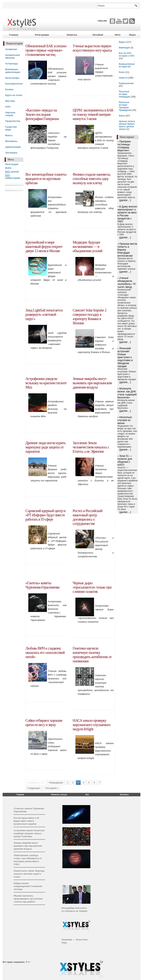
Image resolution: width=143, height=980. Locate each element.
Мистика (10, 101)
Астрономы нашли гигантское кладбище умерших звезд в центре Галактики (29, 833)
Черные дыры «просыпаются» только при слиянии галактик (92, 587)
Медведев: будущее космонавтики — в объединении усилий (87, 247)
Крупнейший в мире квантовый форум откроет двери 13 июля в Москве (44, 247)
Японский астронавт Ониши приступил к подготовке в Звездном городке (125, 357)
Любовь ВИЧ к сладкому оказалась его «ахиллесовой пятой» (45, 653)
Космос (9, 89)
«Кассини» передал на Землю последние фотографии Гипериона (42, 114)
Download (98, 35)
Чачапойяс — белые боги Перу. (75, 941)
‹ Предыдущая (55, 783)
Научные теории (10, 114)
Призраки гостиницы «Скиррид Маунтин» (124, 146)
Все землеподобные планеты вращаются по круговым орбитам (46, 179)
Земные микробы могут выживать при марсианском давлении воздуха (92, 383)
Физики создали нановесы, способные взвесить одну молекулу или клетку (92, 179)
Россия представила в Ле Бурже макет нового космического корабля (26, 821)
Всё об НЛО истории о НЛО (127, 55)
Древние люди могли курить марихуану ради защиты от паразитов (46, 447)
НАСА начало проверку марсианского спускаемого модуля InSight (92, 725)
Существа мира (11, 128)
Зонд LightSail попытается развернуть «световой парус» (44, 314)
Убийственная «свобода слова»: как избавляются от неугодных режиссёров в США (28, 860)
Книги (122, 72)
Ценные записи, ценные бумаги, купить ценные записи (127, 125)
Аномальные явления (13, 56)
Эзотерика (11, 153)
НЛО (8, 107)
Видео (132, 35)
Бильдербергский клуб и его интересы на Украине (75, 909)
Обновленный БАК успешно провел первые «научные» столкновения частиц (46, 50)
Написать (72, 35)
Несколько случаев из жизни (125, 420)
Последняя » (52, 788)
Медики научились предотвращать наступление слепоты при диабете (28, 899)
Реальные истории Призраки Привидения (125, 106)
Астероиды (12, 64)
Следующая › (34, 788)
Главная (14, 35)
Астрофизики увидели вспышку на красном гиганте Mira (46, 383)
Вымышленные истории (127, 65)
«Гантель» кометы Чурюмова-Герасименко (43, 585)
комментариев (13, 177)
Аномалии (11, 49)
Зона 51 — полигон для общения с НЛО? (125, 460)
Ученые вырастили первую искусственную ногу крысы (92, 48)
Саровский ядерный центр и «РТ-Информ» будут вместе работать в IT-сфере (46, 515)
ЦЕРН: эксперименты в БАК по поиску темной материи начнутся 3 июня (93, 114)
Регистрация (42, 35)
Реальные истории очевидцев (124, 94)
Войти (8, 168)
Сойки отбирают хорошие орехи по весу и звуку (44, 723)
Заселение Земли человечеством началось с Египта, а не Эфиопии (91, 447)
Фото (117, 35)
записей (12, 172)
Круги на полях (14, 95)
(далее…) (125, 200)
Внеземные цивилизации (13, 71)
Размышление (126, 83)
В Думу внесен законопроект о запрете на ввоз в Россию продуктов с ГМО (127, 214)
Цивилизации (13, 147)
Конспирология (14, 84)
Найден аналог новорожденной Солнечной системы (28, 886)
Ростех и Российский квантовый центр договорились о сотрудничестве (87, 517)
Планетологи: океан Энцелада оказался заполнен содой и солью (29, 874)
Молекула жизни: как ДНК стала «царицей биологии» (127, 393)
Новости (123, 78)
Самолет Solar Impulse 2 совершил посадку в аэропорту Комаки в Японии (89, 317)
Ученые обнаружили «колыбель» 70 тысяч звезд (126, 282)
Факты (9, 135)
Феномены (11, 141)
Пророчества (13, 121)
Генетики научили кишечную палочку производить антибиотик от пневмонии (92, 655)
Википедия (124, 48)
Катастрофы (12, 78)
